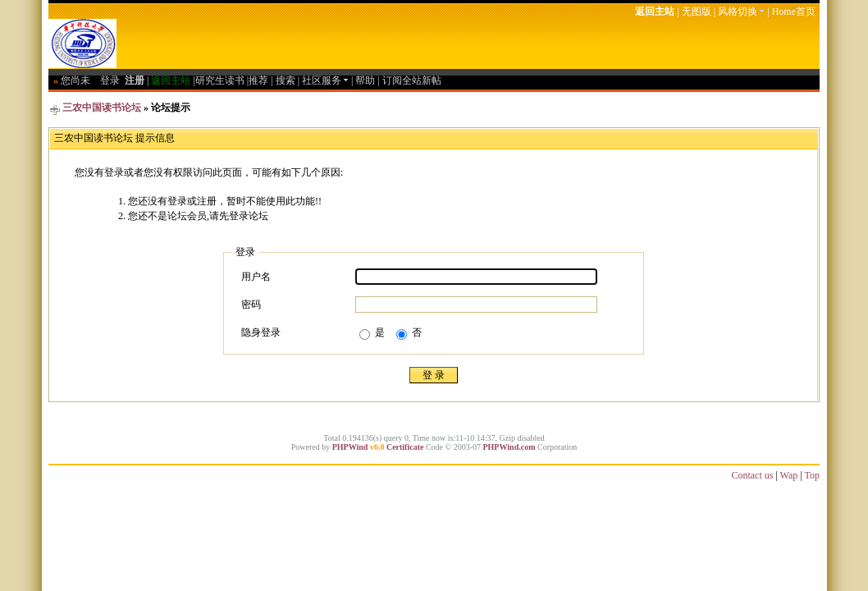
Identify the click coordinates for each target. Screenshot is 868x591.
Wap (789, 475)
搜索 (286, 80)
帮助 (365, 80)
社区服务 (325, 80)
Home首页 (794, 11)
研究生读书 (220, 80)
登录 (110, 80)
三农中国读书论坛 (102, 108)
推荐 (258, 80)
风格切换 (741, 11)
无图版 (697, 11)
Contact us (752, 475)
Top (813, 475)
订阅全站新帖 (412, 80)
